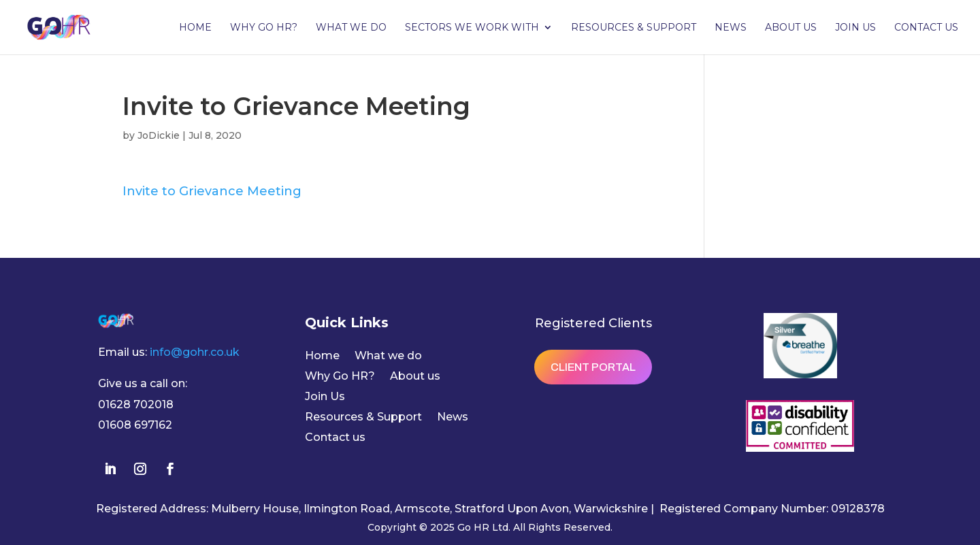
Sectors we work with (472, 28)
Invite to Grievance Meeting (212, 191)
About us (791, 28)
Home (195, 28)
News (731, 28)
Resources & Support (634, 28)
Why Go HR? (264, 28)
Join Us (855, 28)
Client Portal (593, 367)
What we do (351, 28)
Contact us (926, 28)
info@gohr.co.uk (195, 352)
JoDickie (159, 135)
